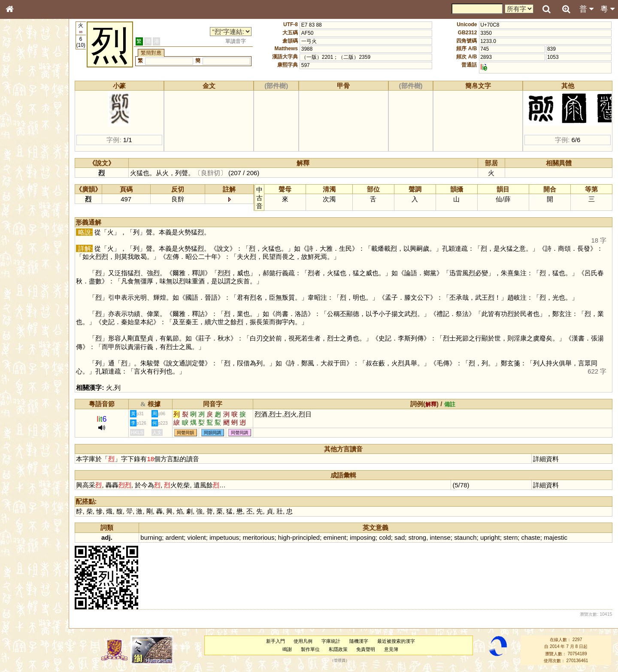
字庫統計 (333, 641)
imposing (368, 537)
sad (405, 537)
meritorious (264, 537)
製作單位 (312, 649)
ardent (180, 537)
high (289, 537)
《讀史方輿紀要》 (31, 278)
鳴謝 (290, 649)
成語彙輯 (21, 286)
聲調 (41, 230)
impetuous (229, 537)
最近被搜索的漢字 (398, 641)
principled (311, 537)
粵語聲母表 (24, 179)
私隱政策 (340, 649)
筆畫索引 (21, 123)
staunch (470, 537)
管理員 (342, 661)
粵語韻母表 (24, 188)
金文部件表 (24, 140)
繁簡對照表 (24, 294)
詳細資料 (547, 459)
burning (157, 537)
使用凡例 (306, 641)
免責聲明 (368, 649)
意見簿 (394, 649)
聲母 (17, 230)
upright (495, 537)
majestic (561, 537)
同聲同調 (245, 433)
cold (390, 537)
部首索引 (21, 115)
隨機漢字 (361, 641)
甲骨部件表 (24, 131)
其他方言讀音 (26, 246)
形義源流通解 (26, 148)
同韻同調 (218, 433)
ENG (38, 95)
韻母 (29, 230)
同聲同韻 (191, 433)
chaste (536, 537)
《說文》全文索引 (31, 270)
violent (202, 537)
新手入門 (278, 641)
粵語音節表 (24, 171)
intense (445, 537)
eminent (340, 537)
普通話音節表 (26, 238)
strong (423, 537)
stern (516, 537)
